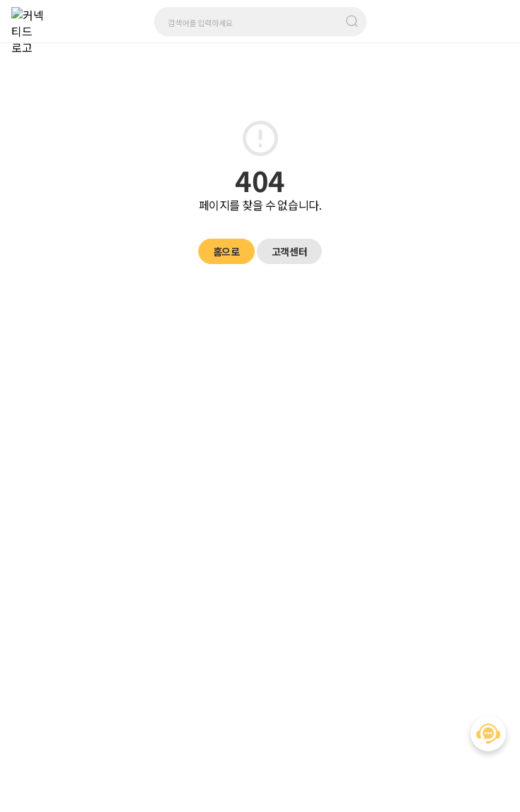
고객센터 (289, 251)
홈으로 (226, 251)
